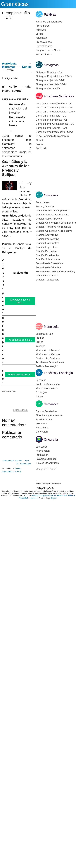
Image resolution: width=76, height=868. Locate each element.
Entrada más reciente (12, 461)
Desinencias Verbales (48, 358)
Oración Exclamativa (47, 243)
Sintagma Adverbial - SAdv (51, 84)
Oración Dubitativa (46, 251)
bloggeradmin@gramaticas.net (44, 496)
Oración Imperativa (46, 247)
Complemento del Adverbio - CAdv (55, 112)
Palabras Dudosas (46, 459)
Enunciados (42, 202)
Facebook (34, 498)
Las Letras (42, 447)
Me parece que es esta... (20, 301)
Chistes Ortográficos (47, 463)
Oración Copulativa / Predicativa (54, 231)
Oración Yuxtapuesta (47, 280)
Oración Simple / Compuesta (52, 215)
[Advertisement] (4, 400)
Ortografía (51, 440)
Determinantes (44, 46)
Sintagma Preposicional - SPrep (54, 76)
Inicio (27, 461)
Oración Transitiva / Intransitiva (53, 227)
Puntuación (42, 455)
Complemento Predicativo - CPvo (55, 132)
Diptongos (41, 392)
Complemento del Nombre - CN (53, 103)
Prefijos (40, 338)
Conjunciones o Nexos (48, 50)
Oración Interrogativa (47, 239)
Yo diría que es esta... (20, 340)
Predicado (41, 148)
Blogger (54, 498)
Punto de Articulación (48, 384)
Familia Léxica (44, 419)
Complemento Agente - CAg (52, 128)
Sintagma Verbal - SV (48, 88)
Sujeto (39, 144)
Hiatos (39, 396)
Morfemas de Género (48, 354)
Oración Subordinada (48, 259)
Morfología (51, 327)
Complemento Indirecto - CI (51, 120)
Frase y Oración (45, 206)
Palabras (50, 14)
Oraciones (51, 195)
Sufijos (27, 67)
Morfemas (9, 67)
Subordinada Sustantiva (49, 263)
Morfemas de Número (48, 350)
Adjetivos (41, 30)
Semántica (51, 404)
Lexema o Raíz (44, 334)
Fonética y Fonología (58, 373)
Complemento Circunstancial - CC (55, 124)
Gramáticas (15, 4)
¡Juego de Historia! (46, 469)
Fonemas (41, 380)
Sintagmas (51, 65)
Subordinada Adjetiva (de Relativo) (55, 271)
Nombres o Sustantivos (49, 22)
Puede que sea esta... (20, 375)
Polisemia (41, 423)
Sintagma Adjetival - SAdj (50, 80)
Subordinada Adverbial (48, 267)
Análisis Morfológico (47, 366)
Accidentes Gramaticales (50, 362)
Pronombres (43, 26)
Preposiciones (44, 42)
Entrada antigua (24, 464)
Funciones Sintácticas (59, 96)
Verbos (40, 34)
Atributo (40, 140)
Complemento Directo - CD (51, 116)
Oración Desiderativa (47, 255)
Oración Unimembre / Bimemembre (56, 223)
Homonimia (42, 428)
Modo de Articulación (47, 388)
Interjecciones (43, 54)
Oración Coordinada (47, 276)
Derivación (42, 432)
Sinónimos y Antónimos (49, 415)
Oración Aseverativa (47, 235)
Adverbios (41, 38)
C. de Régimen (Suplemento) (52, 136)
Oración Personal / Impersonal (53, 210)
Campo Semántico (46, 411)
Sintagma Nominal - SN (49, 72)
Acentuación (43, 451)
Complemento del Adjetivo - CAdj (54, 108)
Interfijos (40, 346)
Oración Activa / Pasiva (49, 219)
